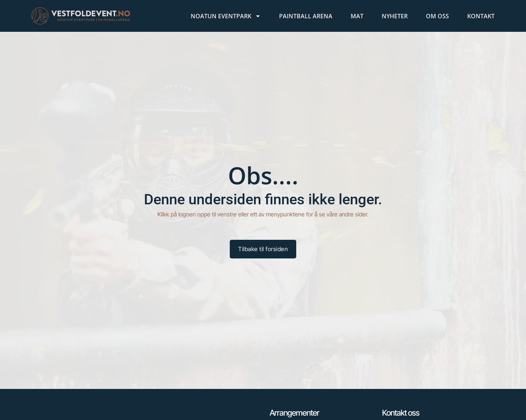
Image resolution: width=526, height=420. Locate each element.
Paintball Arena (306, 16)
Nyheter (395, 16)
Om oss (437, 16)
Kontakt (481, 16)
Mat (357, 16)
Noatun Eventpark (226, 16)
